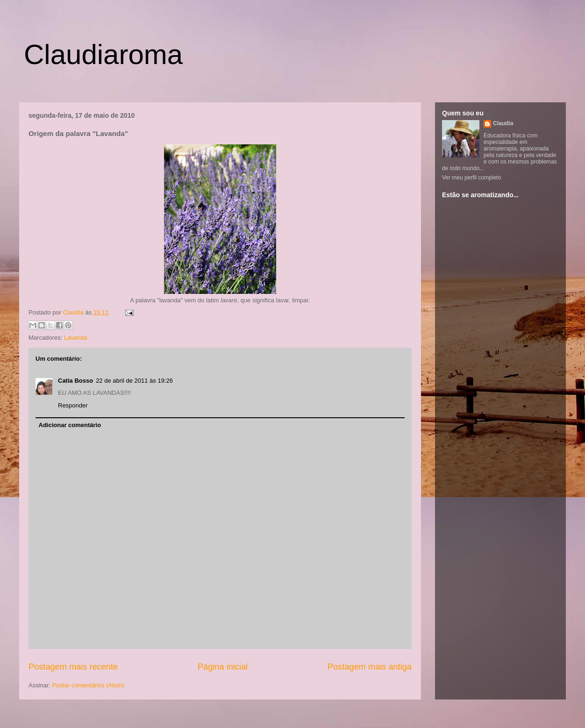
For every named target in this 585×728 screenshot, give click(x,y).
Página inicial (223, 667)
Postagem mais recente (73, 667)
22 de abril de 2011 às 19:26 (134, 381)
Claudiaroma (103, 54)
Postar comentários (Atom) (89, 685)
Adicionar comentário (70, 425)
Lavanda (76, 338)
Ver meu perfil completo (471, 178)
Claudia (74, 312)
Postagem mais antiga (370, 667)
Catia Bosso (75, 381)
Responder (73, 405)
